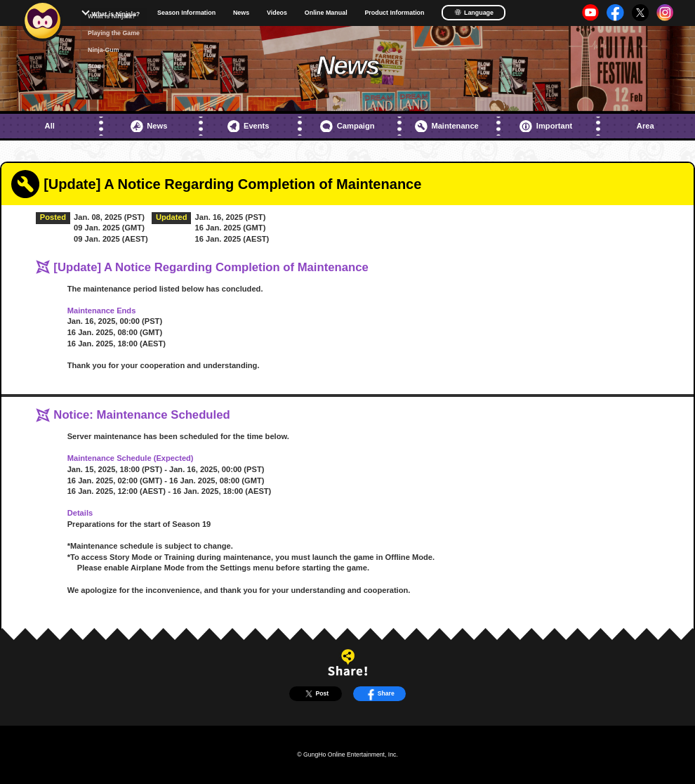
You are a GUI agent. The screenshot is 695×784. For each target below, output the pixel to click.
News (241, 13)
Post (316, 694)
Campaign (347, 126)
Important (546, 126)
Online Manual (326, 13)
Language (474, 12)
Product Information (394, 13)
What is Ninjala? (116, 14)
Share (379, 694)
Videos (277, 13)
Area (646, 126)
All (50, 126)
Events (249, 126)
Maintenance (447, 126)
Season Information (186, 13)
